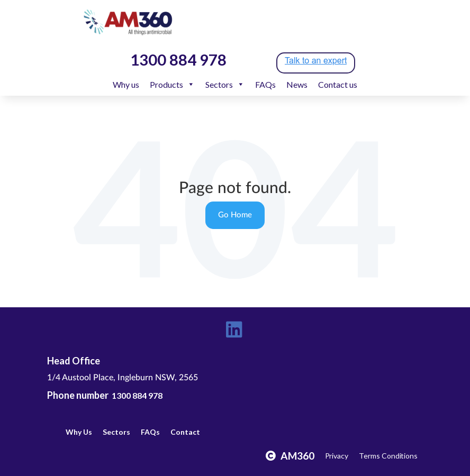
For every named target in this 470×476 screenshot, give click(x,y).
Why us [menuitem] (126, 84)
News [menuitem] (297, 84)
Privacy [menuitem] (337, 456)
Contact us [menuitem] (338, 84)
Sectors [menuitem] (225, 84)
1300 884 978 (137, 395)
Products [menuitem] (172, 84)
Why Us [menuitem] (79, 432)
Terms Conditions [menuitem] (388, 456)
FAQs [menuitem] (265, 84)
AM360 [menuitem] (297, 456)
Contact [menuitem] (185, 432)
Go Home (235, 215)
